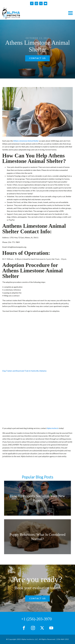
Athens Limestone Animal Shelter (26, 141)
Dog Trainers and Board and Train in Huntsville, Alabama (24, 371)
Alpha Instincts (53, 428)
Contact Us (37, 58)
